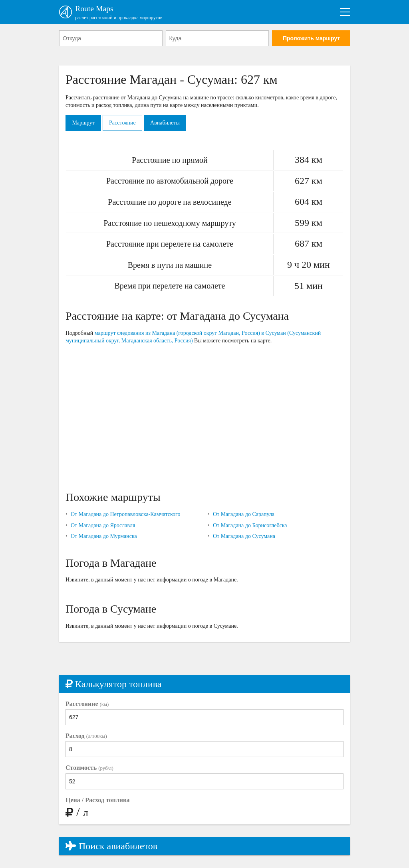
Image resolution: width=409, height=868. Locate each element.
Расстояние (123, 123)
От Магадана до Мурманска (104, 537)
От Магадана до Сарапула (244, 515)
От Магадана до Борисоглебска (250, 525)
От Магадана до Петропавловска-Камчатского (126, 515)
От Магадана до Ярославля (103, 525)
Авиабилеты (166, 123)
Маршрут (83, 123)
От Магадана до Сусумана (244, 537)
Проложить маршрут (311, 39)
